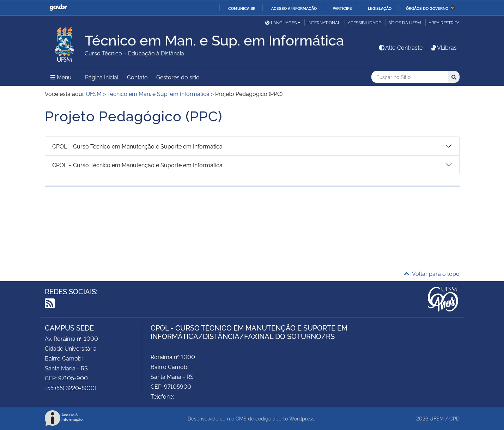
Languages (281, 22)
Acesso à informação (294, 8)
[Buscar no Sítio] (410, 77)
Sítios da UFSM (405, 22)
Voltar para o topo (432, 273)
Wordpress (302, 418)
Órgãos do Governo (427, 8)
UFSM (437, 418)
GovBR (58, 8)
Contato (137, 77)
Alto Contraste (400, 47)
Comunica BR (242, 8)
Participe (342, 8)
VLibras (443, 47)
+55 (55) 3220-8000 (71, 388)
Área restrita (444, 22)
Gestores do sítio (178, 77)
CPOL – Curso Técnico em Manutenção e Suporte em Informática (137, 146)
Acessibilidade (364, 22)
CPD (454, 418)
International (324, 22)
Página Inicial (102, 77)
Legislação (380, 8)
